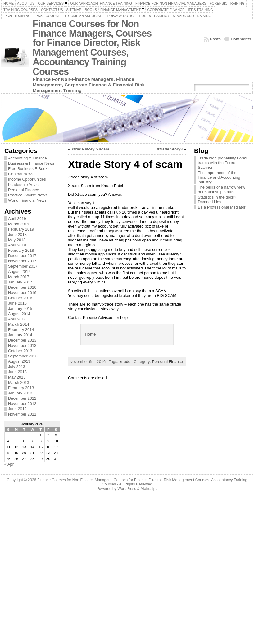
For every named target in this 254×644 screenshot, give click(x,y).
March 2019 (19, 224)
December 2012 (22, 398)
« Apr (9, 464)
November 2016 (22, 293)
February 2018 (21, 250)
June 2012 (17, 409)
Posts (215, 39)
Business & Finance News (31, 163)
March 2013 (19, 382)
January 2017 (20, 282)
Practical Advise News (28, 195)
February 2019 (21, 229)
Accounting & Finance (27, 158)
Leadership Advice (24, 184)
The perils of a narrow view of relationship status (222, 190)
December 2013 (22, 340)
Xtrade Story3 (170, 149)
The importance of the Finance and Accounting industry (219, 177)
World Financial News (27, 200)
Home (90, 334)
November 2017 (22, 261)
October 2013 (20, 351)
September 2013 (23, 356)
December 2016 (22, 287)
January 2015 (20, 308)
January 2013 (20, 393)
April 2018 (17, 245)
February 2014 (21, 330)
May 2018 (17, 240)
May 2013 (17, 377)
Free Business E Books (29, 169)
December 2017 (22, 256)
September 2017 (23, 266)
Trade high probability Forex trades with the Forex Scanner (222, 163)
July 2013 (17, 367)
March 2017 (19, 277)
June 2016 (17, 303)
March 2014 (19, 324)
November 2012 (22, 404)
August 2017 (19, 271)
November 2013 (22, 345)
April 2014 (17, 319)
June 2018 (17, 235)
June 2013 (17, 372)
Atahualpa (149, 489)
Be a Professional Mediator (222, 207)
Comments (241, 39)
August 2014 (19, 314)
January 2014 (20, 335)
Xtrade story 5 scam (90, 149)
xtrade (125, 362)
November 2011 (22, 414)
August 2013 (19, 361)
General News (21, 174)
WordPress (127, 489)
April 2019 (17, 219)
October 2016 (20, 298)
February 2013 (21, 388)
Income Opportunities (27, 179)
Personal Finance (24, 190)
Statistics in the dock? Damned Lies (217, 200)
